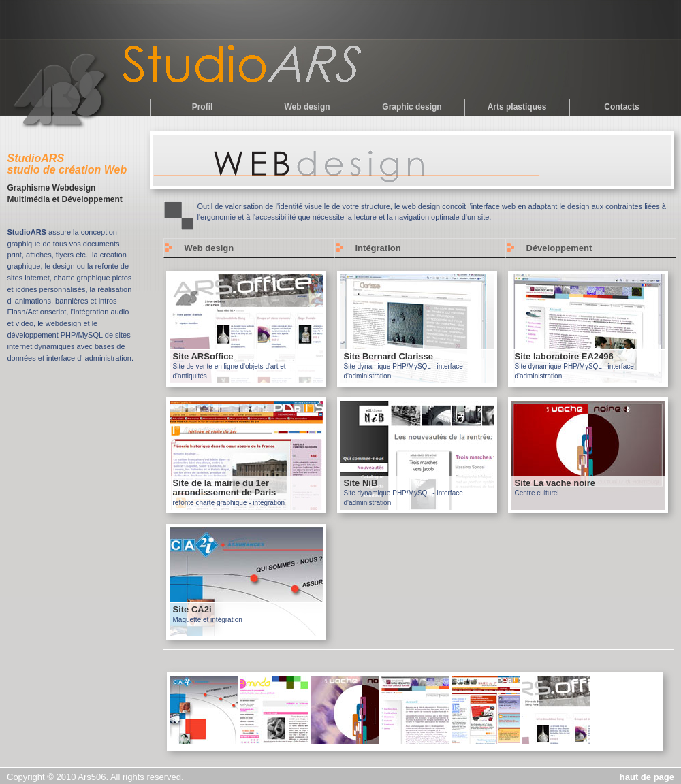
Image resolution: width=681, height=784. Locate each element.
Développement (559, 248)
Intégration (378, 248)
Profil (203, 107)
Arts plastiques (517, 107)
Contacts (621, 107)
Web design (307, 107)
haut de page (647, 777)
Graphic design (412, 107)
